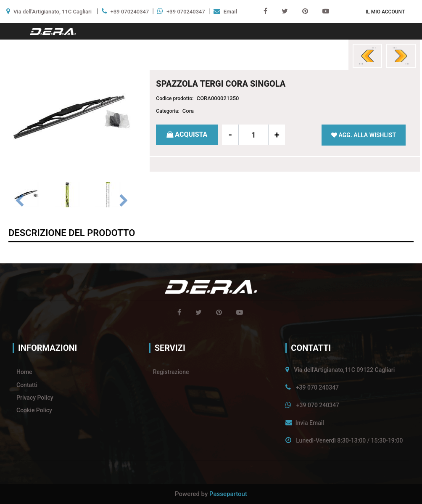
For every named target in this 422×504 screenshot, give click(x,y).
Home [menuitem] (24, 372)
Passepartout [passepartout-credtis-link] (228, 494)
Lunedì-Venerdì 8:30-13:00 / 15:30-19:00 (349, 440)
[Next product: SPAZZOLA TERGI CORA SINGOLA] (401, 56)
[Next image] (124, 201)
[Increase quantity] (277, 135)
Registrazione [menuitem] (171, 372)
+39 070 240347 (317, 387)
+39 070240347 (130, 12)
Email (230, 12)
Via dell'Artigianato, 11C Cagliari (53, 12)
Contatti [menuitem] (27, 385)
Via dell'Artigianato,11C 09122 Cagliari (344, 370)
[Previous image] (20, 201)
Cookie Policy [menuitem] (34, 410)
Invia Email (310, 423)
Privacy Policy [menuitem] (35, 398)
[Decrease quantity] (230, 135)
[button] (72, 117)
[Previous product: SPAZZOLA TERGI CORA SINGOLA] (367, 56)
